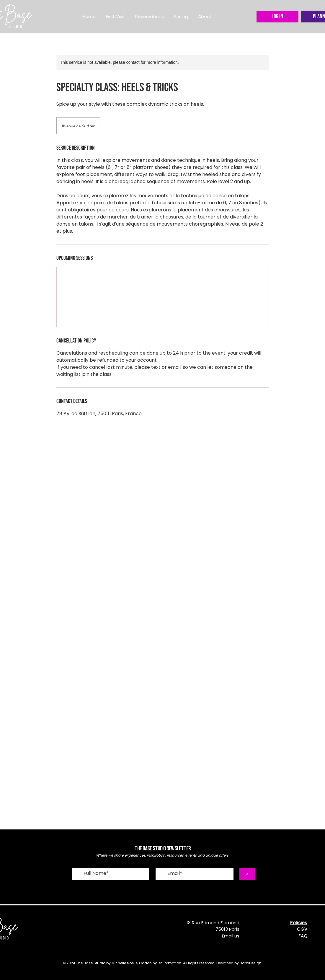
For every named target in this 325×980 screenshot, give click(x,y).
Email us (231, 936)
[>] (247, 874)
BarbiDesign (251, 963)
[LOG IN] (277, 17)
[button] (150, 17)
